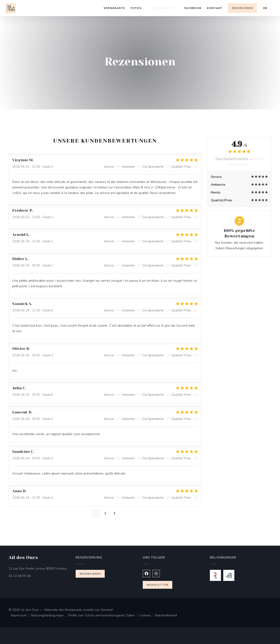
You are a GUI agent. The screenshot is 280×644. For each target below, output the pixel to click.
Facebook (193, 8)
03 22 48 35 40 (20, 576)
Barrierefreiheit (166, 616)
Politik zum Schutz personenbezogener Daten (104, 616)
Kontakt (215, 8)
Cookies (147, 616)
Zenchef (107, 610)
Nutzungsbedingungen (50, 616)
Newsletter (158, 585)
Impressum (21, 616)
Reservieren (242, 8)
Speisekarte (114, 8)
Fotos (138, 8)
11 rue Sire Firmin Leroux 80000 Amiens (39, 568)
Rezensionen (162, 8)
